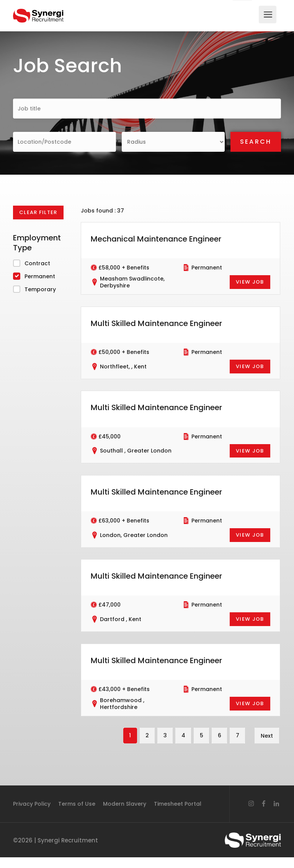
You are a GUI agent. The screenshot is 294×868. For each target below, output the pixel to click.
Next (267, 746)
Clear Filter (38, 212)
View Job (250, 282)
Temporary (40, 289)
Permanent (40, 276)
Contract (37, 263)
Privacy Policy (32, 814)
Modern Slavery (125, 814)
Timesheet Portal (178, 814)
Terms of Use (77, 814)
